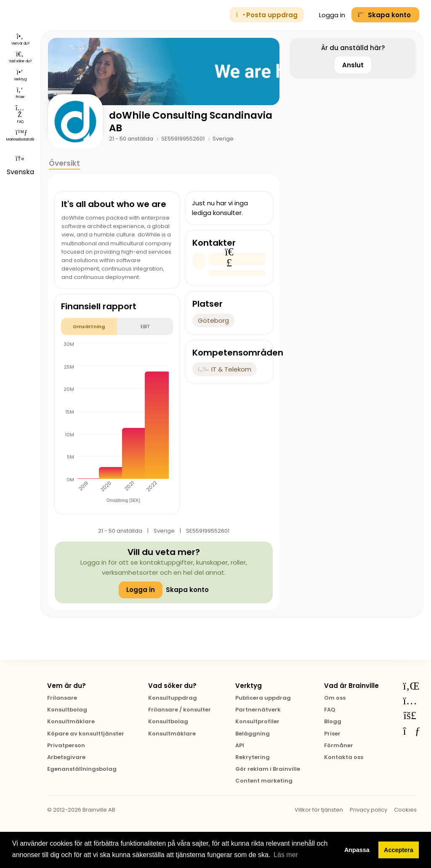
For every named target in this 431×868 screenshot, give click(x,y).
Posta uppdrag (267, 15)
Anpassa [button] (357, 850)
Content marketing (264, 781)
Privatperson (66, 745)
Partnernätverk (258, 710)
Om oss (335, 698)
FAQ (330, 710)
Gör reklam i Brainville (268, 769)
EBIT (145, 326)
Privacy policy (368, 810)
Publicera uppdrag (263, 698)
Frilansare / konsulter (180, 710)
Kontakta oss (344, 757)
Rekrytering (253, 757)
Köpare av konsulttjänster (86, 734)
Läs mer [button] (286, 855)
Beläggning (253, 734)
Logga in (328, 15)
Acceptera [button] (399, 850)
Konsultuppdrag (173, 698)
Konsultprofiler (257, 721)
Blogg (333, 721)
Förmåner (339, 745)
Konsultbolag (67, 710)
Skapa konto (187, 590)
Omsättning (89, 326)
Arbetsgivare (66, 757)
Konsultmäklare (71, 721)
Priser (332, 734)
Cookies (405, 810)
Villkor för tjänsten (319, 810)
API (240, 745)
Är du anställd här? (353, 48)
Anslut (353, 65)
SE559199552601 (184, 139)
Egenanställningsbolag (82, 769)
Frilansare (62, 698)
